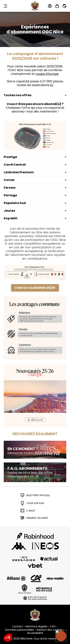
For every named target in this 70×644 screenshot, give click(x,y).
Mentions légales (36, 627)
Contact (18, 627)
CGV (53, 627)
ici (52, 85)
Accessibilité (35, 633)
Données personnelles (20, 630)
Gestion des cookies (49, 630)
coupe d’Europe (47, 74)
